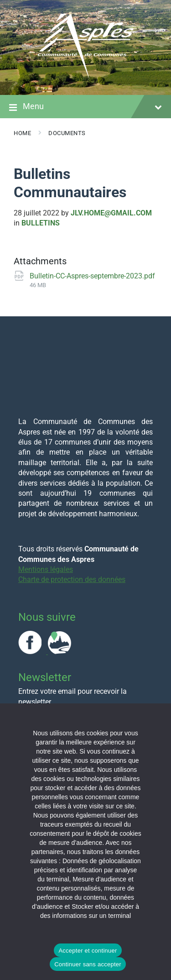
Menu (85, 107)
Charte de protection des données (72, 579)
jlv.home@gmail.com (111, 213)
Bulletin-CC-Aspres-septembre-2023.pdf (92, 276)
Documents (67, 133)
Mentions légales (46, 569)
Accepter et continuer (88, 951)
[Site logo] (86, 77)
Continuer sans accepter (88, 964)
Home (22, 133)
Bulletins (41, 223)
